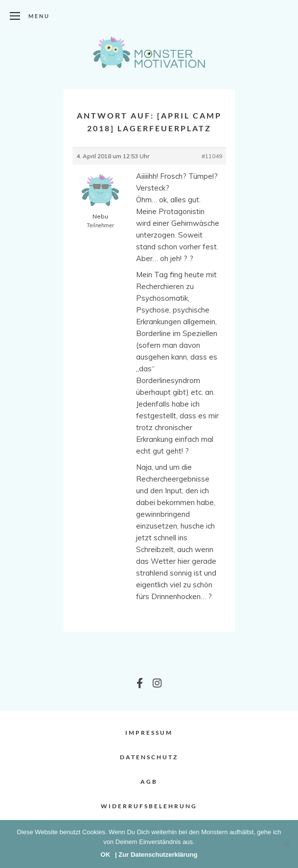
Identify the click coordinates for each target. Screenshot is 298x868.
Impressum (149, 733)
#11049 (212, 156)
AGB (149, 782)
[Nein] (286, 844)
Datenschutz (149, 757)
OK (106, 855)
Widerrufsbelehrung (149, 806)
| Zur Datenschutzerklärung (156, 855)
